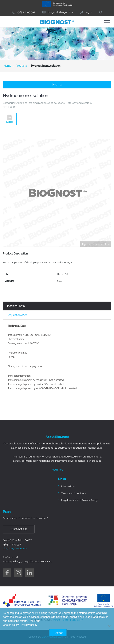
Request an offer (17, 315)
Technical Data (16, 306)
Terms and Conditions (74, 493)
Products (21, 66)
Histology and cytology (79, 103)
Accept (59, 633)
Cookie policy (11, 625)
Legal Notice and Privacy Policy (79, 500)
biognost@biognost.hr (15, 548)
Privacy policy (29, 625)
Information (68, 486)
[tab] (57, 306)
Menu (57, 85)
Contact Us (19, 529)
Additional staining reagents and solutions (40, 103)
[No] (109, 626)
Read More (57, 470)
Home (8, 66)
